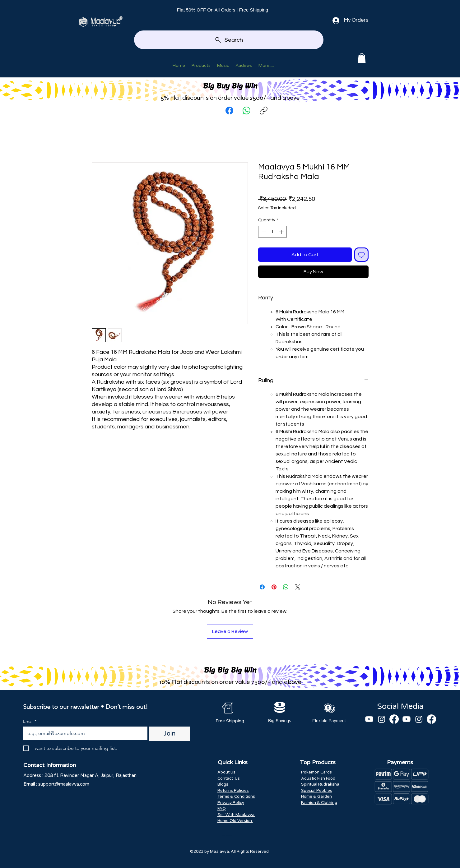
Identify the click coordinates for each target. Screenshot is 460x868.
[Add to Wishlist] (361, 255)
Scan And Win (228, 835)
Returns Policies (233, 791)
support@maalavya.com (64, 784)
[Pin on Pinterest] (274, 587)
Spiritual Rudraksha (320, 784)
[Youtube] (369, 719)
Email (30, 721)
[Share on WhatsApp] (286, 587)
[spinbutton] (272, 232)
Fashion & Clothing (319, 803)
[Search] (229, 40)
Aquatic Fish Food (318, 778)
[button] (362, 58)
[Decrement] (263, 232)
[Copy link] (264, 111)
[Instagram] (382, 719)
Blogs (223, 784)
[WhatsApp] (246, 111)
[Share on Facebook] (262, 587)
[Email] (84, 733)
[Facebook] (229, 111)
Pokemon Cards (316, 772)
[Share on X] (298, 587)
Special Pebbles (317, 791)
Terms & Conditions (236, 796)
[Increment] (282, 232)
